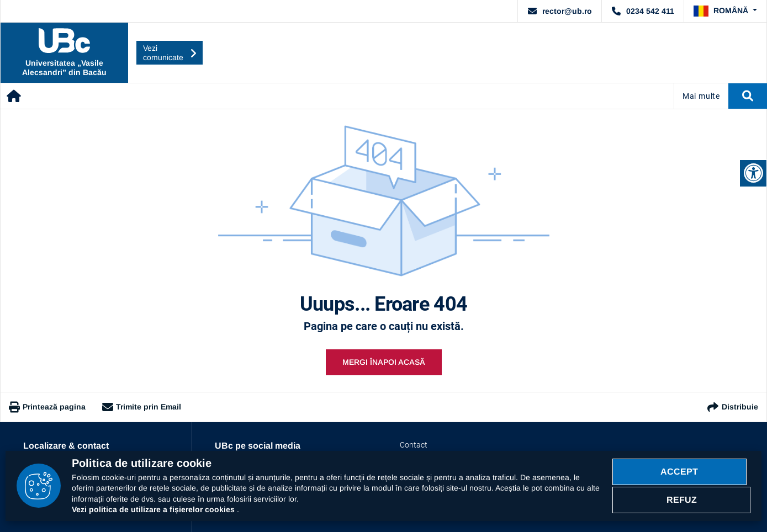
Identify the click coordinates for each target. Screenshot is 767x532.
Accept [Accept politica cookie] (681, 469)
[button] (729, 9)
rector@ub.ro (580, 9)
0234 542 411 (655, 9)
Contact (405, 440)
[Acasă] (14, 92)
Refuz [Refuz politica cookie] (682, 501)
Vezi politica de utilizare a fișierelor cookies (154, 509)
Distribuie (732, 403)
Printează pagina (47, 403)
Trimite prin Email (142, 403)
